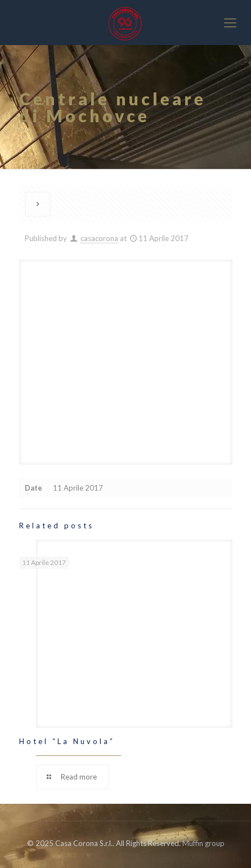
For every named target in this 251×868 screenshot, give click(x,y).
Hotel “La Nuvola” (67, 741)
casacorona (99, 238)
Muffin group (203, 843)
